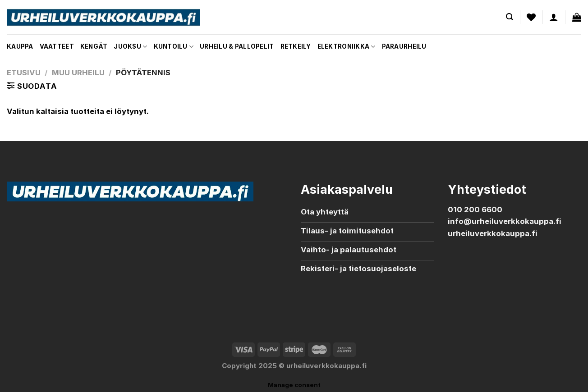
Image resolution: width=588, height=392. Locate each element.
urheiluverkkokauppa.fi (493, 233)
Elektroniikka (347, 47)
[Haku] (510, 17)
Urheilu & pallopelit (237, 46)
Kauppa (20, 46)
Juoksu (130, 47)
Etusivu (24, 73)
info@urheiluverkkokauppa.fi (505, 221)
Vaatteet (57, 46)
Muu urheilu (78, 73)
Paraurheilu (404, 46)
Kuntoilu (174, 47)
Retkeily (296, 46)
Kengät (94, 46)
